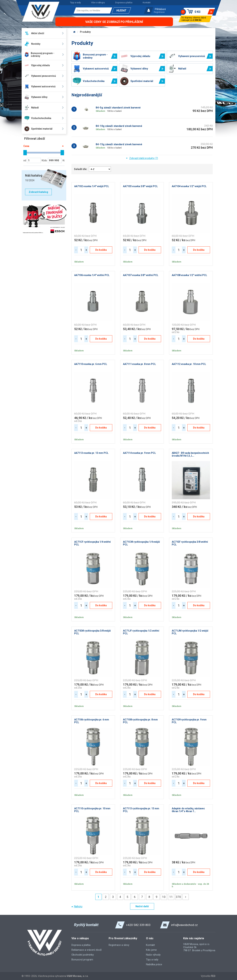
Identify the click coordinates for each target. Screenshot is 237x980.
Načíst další (142, 906)
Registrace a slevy (119, 945)
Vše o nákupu (98, 3)
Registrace (159, 12)
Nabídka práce (154, 964)
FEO (213, 976)
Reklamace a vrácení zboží (86, 950)
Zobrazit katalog (38, 192)
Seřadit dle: (81, 169)
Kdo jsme (151, 950)
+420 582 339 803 (138, 925)
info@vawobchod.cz (184, 925)
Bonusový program (82, 960)
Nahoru (78, 906)
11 (171, 897)
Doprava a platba (124, 3)
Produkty (85, 32)
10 (164, 897)
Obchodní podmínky (83, 955)
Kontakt (147, 3)
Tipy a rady (75, 3)
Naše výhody (153, 955)
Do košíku (101, 250)
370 (178, 897)
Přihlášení (160, 9)
